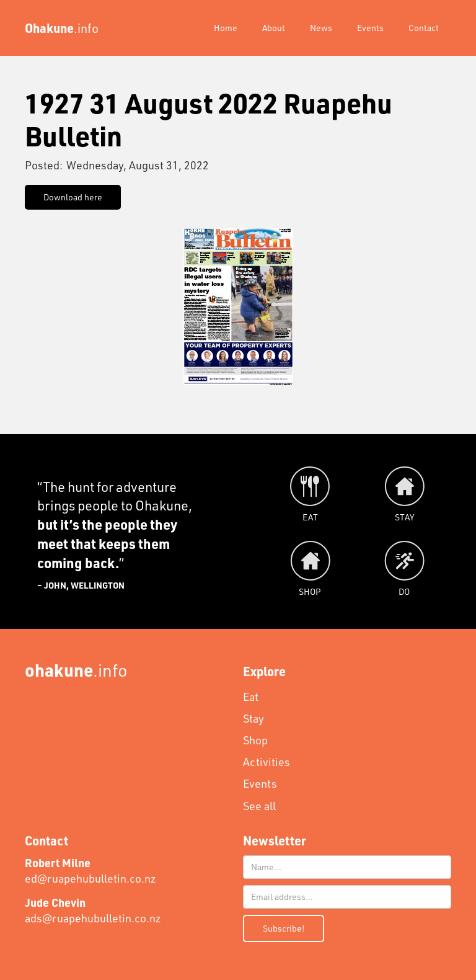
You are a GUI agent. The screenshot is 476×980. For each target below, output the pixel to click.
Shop (255, 740)
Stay (253, 718)
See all (259, 806)
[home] (62, 28)
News (321, 28)
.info (76, 670)
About (274, 28)
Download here (73, 197)
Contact (424, 28)
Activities (267, 762)
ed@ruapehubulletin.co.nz (90, 871)
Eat (251, 697)
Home (226, 28)
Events (370, 28)
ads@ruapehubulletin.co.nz (93, 910)
